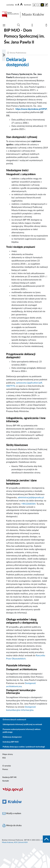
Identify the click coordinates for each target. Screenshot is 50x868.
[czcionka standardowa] (16, 5)
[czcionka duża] (22, 4)
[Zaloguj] (47, 26)
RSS (4, 758)
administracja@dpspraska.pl (31, 497)
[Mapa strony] (33, 26)
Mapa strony (8, 754)
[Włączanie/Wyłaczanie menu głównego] (4, 26)
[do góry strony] (46, 839)
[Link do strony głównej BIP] (25, 15)
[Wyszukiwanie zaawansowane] (19, 25)
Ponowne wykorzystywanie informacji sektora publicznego (22, 731)
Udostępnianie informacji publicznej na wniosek (22, 725)
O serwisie (7, 766)
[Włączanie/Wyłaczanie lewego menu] (4, 55)
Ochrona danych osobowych (14, 720)
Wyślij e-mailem (12, 814)
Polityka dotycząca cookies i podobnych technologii (24, 747)
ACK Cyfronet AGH (21, 842)
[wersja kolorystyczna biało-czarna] (38, 5)
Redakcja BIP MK (9, 777)
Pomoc (5, 769)
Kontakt (6, 781)
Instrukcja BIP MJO (11, 742)
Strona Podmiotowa (18, 53)
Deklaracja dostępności (12, 737)
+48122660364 (28, 504)
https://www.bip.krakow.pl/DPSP (31, 109)
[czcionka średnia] (18, 5)
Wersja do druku (12, 826)
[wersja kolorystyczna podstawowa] (34, 5)
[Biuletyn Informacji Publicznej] (25, 791)
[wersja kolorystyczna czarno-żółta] (42, 5)
